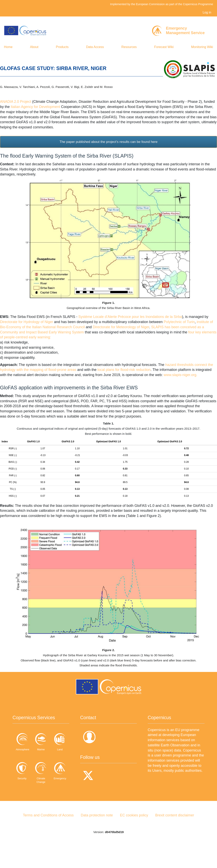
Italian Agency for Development (35, 107)
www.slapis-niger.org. (180, 375)
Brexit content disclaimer (175, 835)
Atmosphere (27, 741)
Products (62, 47)
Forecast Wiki (164, 47)
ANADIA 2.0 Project (16, 102)
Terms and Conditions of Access (48, 835)
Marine (55, 741)
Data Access (95, 47)
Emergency (55, 799)
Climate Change (27, 801)
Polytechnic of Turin (179, 322)
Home (8, 47)
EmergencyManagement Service (185, 30)
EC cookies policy (134, 835)
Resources (129, 47)
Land (27, 770)
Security (55, 770)
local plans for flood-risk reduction (124, 370)
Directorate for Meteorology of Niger (121, 327)
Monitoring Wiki (202, 47)
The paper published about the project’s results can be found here (109, 142)
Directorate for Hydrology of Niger (27, 322)
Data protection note (97, 835)
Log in (207, 12)
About (34, 47)
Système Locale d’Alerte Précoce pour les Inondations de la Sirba (130, 317)
